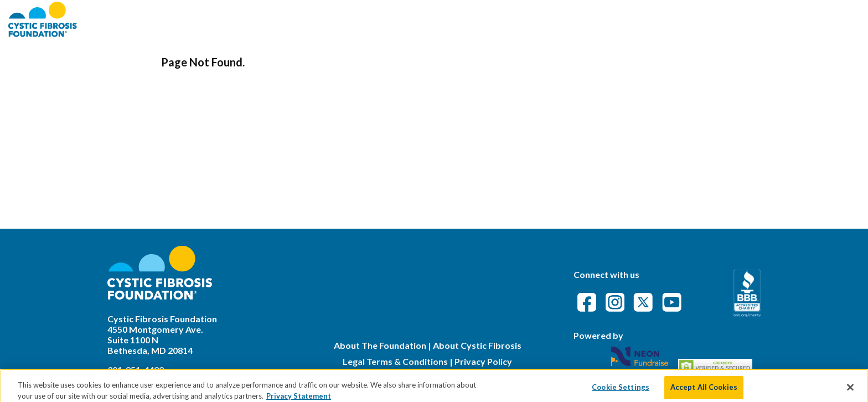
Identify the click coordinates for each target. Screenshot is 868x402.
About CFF (579, 19)
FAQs (708, 19)
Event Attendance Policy (794, 19)
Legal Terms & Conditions (395, 361)
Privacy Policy (483, 361)
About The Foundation (380, 345)
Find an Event (650, 19)
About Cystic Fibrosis (477, 345)
